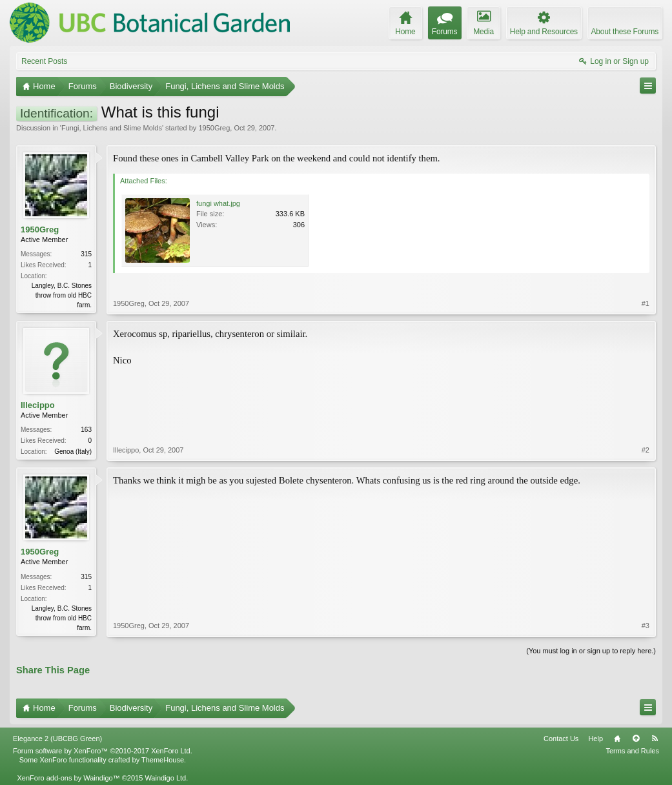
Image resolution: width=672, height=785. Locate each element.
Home (617, 739)
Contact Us (561, 739)
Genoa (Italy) (73, 452)
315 (86, 254)
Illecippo (38, 405)
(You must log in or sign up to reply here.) (591, 651)
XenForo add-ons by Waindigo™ (68, 778)
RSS (655, 739)
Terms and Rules (632, 751)
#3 (646, 626)
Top (636, 739)
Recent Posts (44, 61)
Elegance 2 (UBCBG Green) (57, 739)
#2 (646, 450)
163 (86, 430)
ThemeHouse (163, 760)
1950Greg (214, 128)
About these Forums (625, 32)
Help (596, 739)
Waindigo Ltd (165, 778)
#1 (646, 303)
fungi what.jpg (218, 203)
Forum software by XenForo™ (103, 751)
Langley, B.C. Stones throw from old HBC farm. (62, 295)
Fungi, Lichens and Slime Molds (112, 128)
